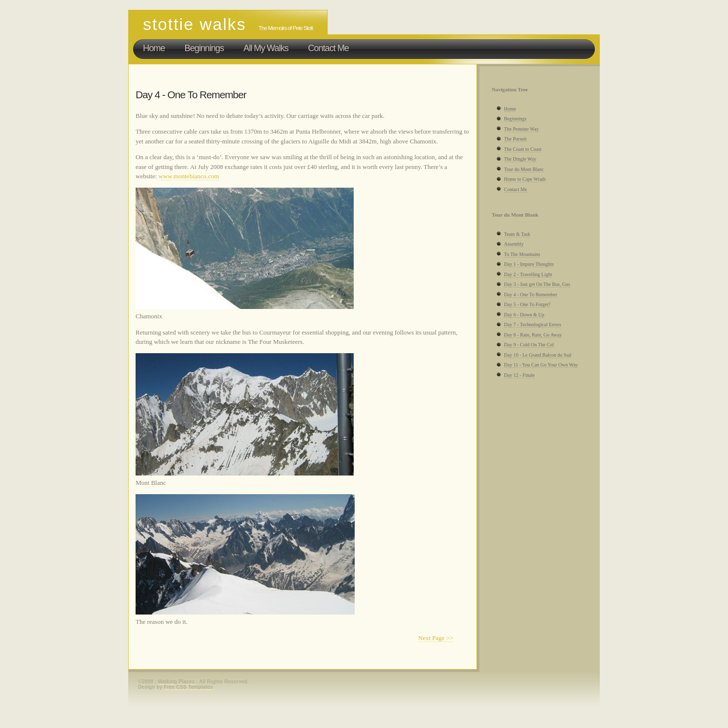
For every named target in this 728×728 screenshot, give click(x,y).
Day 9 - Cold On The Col (529, 345)
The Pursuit (515, 139)
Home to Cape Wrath (525, 179)
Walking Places (176, 682)
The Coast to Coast (523, 149)
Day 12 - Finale (519, 375)
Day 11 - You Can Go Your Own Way (541, 365)
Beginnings (204, 48)
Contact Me (328, 48)
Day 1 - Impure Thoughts (529, 264)
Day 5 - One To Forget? (527, 304)
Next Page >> (436, 638)
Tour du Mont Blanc (524, 169)
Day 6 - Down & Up (524, 315)
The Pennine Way (521, 129)
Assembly (514, 244)
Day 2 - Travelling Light (528, 274)
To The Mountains (522, 254)
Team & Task (517, 234)
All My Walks (266, 48)
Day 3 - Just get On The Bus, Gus (537, 284)
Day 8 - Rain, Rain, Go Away (533, 335)
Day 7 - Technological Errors (532, 324)
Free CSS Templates (189, 687)
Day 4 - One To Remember (531, 294)
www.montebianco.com (189, 176)
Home (154, 48)
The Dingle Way (520, 159)
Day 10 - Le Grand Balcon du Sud (538, 355)
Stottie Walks (195, 24)
